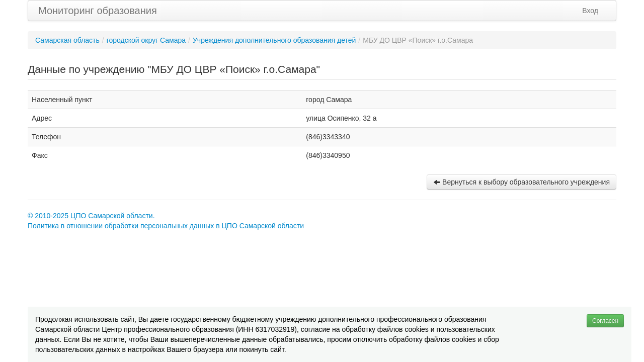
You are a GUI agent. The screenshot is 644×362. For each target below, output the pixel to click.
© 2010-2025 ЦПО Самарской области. (91, 216)
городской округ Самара (146, 40)
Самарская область (67, 40)
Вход (590, 11)
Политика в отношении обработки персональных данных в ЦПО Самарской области (166, 226)
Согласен (605, 321)
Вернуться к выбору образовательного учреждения (521, 182)
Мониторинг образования (98, 11)
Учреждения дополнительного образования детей (274, 40)
